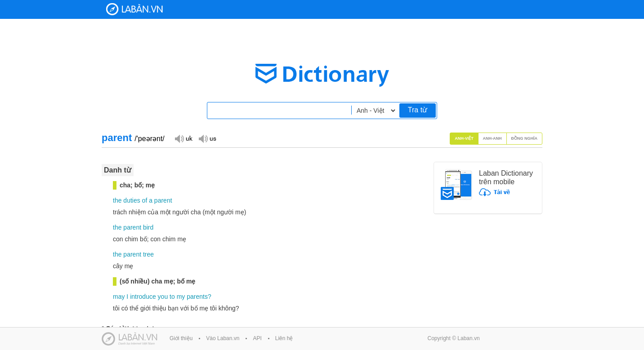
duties (132, 200)
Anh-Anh (492, 138)
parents (197, 297)
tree (148, 254)
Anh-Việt (464, 138)
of (145, 200)
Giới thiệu (181, 338)
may (119, 297)
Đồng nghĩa (525, 138)
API (257, 338)
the (117, 200)
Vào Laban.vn (223, 338)
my (181, 297)
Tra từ (418, 110)
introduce (143, 297)
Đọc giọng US (207, 138)
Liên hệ (284, 338)
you (163, 297)
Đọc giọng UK (183, 138)
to (172, 297)
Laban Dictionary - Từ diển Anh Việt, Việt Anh (134, 9)
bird (148, 227)
